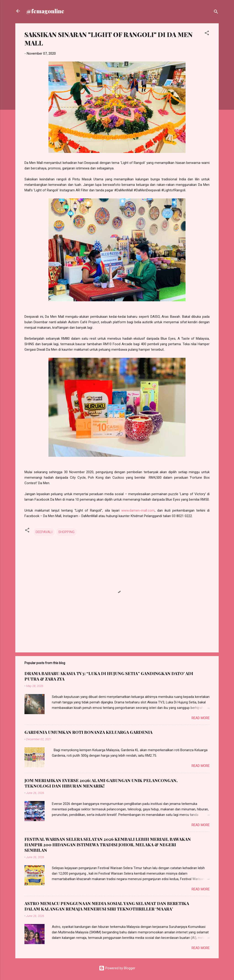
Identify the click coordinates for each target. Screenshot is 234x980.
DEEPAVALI (44, 532)
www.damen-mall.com (138, 510)
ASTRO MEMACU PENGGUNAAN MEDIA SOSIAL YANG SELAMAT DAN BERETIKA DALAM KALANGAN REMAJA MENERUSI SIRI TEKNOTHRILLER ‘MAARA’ (107, 906)
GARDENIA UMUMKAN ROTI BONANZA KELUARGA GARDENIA (88, 732)
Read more (201, 718)
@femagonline (45, 11)
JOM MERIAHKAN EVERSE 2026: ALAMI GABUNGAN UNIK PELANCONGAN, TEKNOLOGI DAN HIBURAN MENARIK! (101, 783)
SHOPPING (66, 532)
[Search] (216, 12)
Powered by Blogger (117, 968)
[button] (207, 34)
